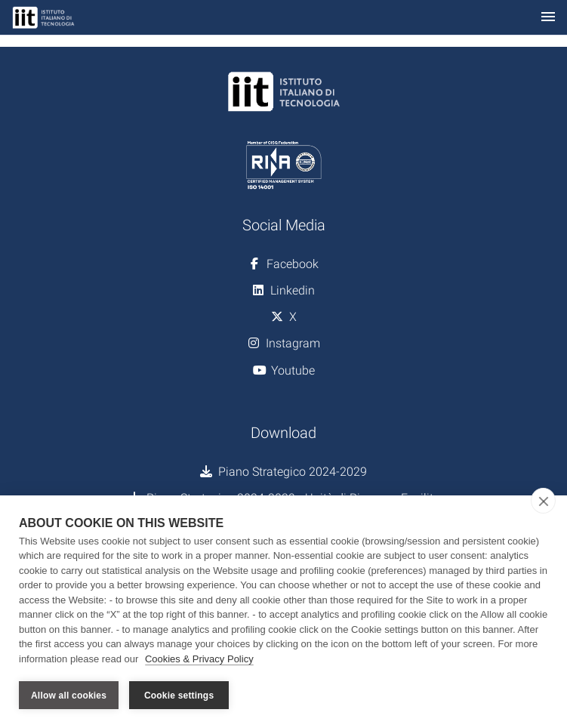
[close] (543, 501)
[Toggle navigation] (548, 18)
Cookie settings (179, 696)
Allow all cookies (69, 696)
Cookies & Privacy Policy (199, 659)
